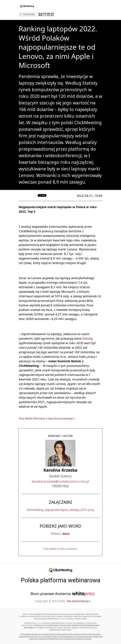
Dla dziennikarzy (79, 601)
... (60, 481)
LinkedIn (48, 14)
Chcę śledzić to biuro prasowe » (60, 549)
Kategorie (28, 14)
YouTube (44, 14)
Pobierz (60, 534)
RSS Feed (52, 14)
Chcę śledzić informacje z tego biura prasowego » (47, 418)
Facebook (40, 14)
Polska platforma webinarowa (61, 580)
